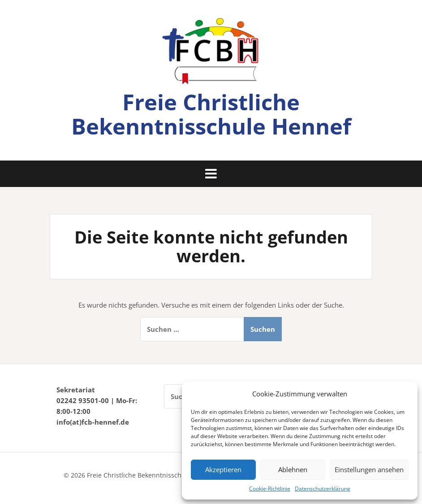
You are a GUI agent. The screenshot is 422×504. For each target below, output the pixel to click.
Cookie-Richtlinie (270, 489)
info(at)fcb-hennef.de (93, 422)
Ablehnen (293, 469)
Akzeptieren (223, 469)
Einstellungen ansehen (369, 469)
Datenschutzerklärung (323, 489)
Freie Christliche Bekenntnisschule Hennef (211, 114)
